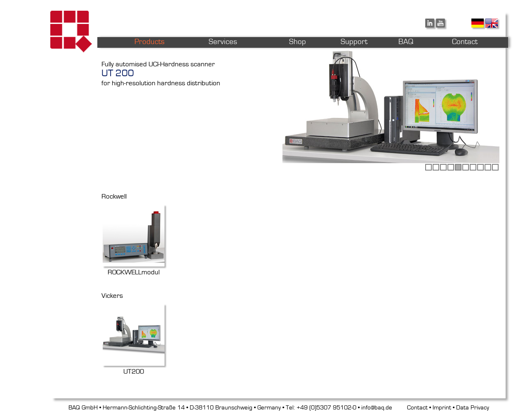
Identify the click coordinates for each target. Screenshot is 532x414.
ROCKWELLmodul (134, 268)
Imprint (442, 408)
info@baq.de (377, 408)
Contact (417, 408)
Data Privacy (473, 408)
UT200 (134, 367)
